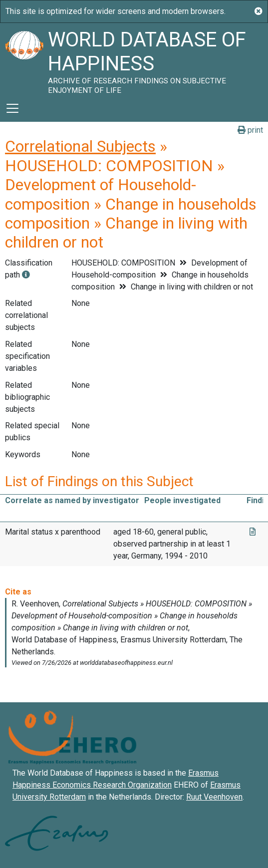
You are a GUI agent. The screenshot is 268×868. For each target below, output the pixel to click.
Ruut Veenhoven (214, 797)
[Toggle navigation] (12, 108)
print (250, 130)
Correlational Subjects (80, 146)
